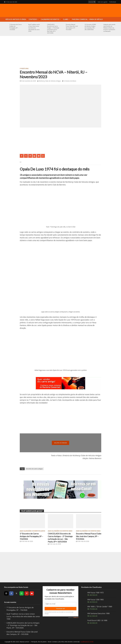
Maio (70, 531)
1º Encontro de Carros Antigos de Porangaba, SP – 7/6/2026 (16, 27)
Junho (43, 531)
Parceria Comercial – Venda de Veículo (87, 19)
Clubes (66, 19)
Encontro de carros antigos (34, 469)
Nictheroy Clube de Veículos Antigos (50, 81)
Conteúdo (33, 19)
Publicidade (113, 2)
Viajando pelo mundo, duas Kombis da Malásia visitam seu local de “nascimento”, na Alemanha (109, 28)
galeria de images (60, 443)
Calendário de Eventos (50, 19)
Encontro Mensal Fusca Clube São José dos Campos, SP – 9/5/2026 (72, 27)
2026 (21, 531)
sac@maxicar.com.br (87, 642)
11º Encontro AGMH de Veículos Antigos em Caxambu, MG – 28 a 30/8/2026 (90, 27)
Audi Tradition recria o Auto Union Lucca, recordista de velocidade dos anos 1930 (34, 28)
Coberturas (24, 68)
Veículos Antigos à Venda (16, 19)
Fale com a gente (103, 2)
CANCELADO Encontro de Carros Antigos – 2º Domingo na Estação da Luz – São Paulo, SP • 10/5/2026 (53, 29)
